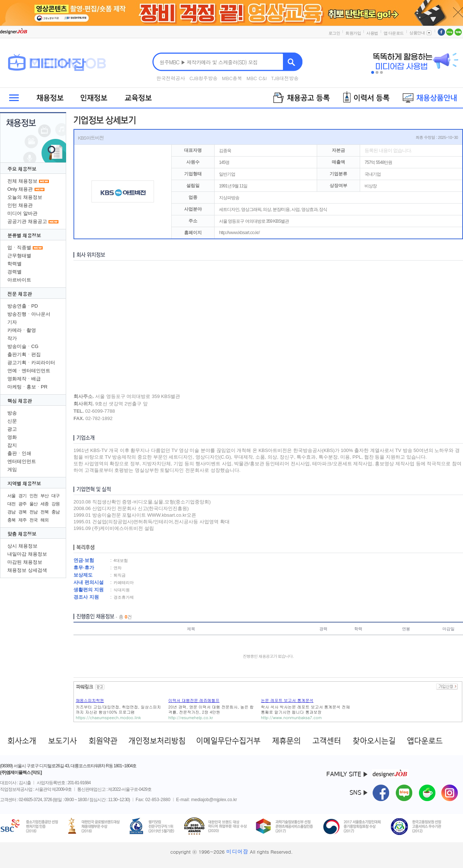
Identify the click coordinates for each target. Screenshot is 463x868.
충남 (55, 512)
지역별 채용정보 (24, 483)
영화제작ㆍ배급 (24, 379)
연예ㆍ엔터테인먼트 (29, 371)
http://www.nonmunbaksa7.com (291, 718)
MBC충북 (232, 78)
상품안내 (421, 33)
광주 (22, 504)
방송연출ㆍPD (23, 306)
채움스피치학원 (90, 700)
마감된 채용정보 (25, 562)
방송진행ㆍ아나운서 (29, 314)
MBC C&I (257, 78)
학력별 (15, 264)
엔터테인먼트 (22, 461)
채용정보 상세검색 (27, 570)
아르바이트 (19, 280)
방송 (12, 413)
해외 (44, 520)
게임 (12, 469)
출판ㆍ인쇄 (19, 453)
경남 (11, 512)
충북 (11, 520)
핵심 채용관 (19, 401)
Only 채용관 (20, 189)
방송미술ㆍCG (23, 346)
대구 (55, 496)
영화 (12, 437)
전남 (33, 512)
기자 (12, 322)
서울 (11, 496)
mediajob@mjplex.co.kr (214, 800)
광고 (12, 429)
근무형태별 (19, 256)
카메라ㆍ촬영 (22, 330)
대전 (11, 504)
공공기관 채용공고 (27, 221)
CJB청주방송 (204, 78)
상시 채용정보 (22, 546)
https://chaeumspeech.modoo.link (108, 718)
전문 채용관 (19, 294)
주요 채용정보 (22, 169)
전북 (44, 512)
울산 (33, 504)
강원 (55, 504)
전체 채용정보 (22, 181)
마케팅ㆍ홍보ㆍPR (27, 387)
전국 (33, 520)
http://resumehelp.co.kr (191, 718)
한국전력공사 (171, 78)
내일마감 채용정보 (27, 554)
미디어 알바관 (22, 213)
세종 (44, 504)
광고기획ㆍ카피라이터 (31, 363)
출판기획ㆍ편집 (24, 354)
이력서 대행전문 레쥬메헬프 (194, 700)
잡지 (12, 445)
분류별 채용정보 (24, 235)
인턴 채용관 (20, 205)
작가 (12, 338)
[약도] (36, 772)
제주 (22, 520)
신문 (12, 421)
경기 (22, 496)
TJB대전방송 (285, 78)
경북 (22, 512)
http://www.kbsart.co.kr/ (239, 232)
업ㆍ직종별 (19, 248)
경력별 (15, 272)
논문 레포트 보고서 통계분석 (287, 700)
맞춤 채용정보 (22, 534)
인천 (33, 496)
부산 (44, 496)
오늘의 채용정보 (25, 197)
